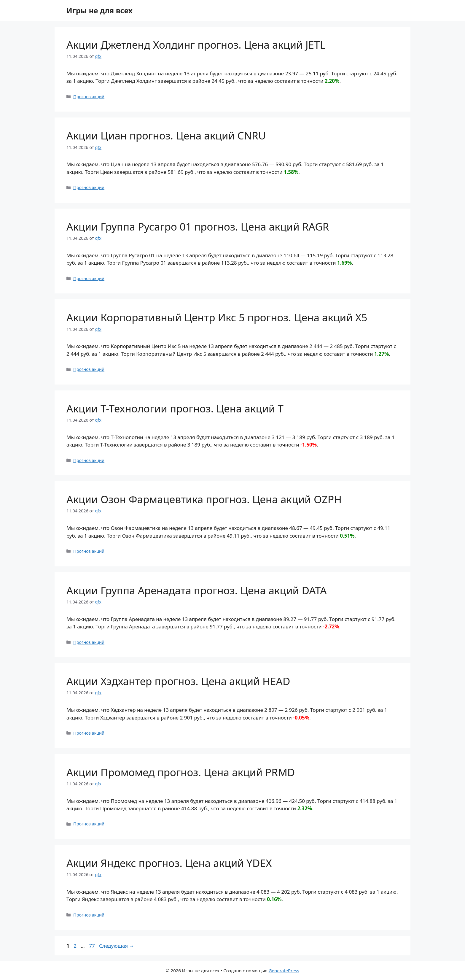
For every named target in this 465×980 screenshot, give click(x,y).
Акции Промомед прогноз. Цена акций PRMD (181, 772)
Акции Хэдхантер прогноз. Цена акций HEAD (178, 681)
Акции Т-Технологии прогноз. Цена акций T (175, 408)
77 (92, 946)
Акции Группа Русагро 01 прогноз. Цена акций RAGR (198, 227)
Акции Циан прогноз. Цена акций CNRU (166, 135)
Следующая (117, 946)
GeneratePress (284, 971)
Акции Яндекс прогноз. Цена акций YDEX (169, 863)
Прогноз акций (89, 97)
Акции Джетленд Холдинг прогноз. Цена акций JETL (196, 45)
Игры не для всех (99, 10)
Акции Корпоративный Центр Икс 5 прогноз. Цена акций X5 (217, 317)
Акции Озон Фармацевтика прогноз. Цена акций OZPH (204, 499)
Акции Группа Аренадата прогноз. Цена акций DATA (197, 590)
